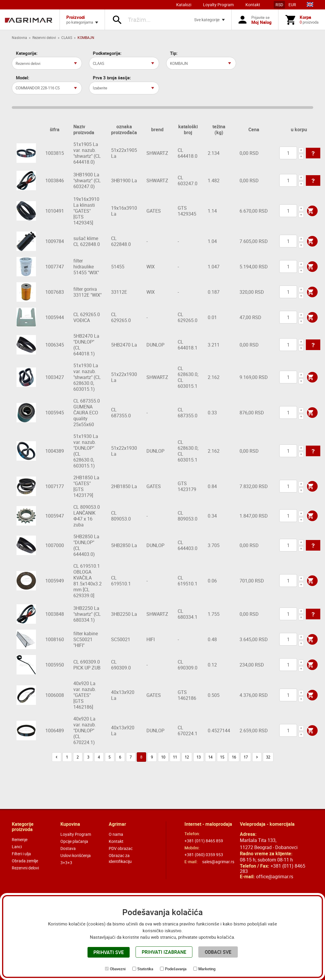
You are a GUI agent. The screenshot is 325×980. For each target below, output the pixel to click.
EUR (292, 5)
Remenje (20, 839)
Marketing (207, 969)
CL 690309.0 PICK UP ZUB (87, 665)
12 (187, 757)
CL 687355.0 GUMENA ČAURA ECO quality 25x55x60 (87, 413)
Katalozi (184, 5)
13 (199, 757)
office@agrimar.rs (275, 876)
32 (268, 757)
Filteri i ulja (21, 854)
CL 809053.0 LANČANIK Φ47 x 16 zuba (87, 516)
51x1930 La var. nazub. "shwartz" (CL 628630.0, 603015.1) (87, 377)
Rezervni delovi (44, 37)
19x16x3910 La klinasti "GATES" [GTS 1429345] (86, 211)
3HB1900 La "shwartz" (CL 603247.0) (87, 180)
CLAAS (67, 37)
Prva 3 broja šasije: (112, 78)
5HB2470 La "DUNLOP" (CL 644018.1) (86, 345)
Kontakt (253, 5)
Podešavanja (176, 969)
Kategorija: (27, 53)
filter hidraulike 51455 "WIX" (86, 267)
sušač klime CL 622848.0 (87, 241)
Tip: (174, 53)
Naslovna (19, 37)
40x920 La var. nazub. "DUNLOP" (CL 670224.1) (85, 731)
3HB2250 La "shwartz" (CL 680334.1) (87, 614)
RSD (279, 5)
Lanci (17, 847)
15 (222, 757)
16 (234, 757)
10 (163, 757)
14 (210, 757)
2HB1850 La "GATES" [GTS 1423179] (86, 486)
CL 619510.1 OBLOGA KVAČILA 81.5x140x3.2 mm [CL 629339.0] (88, 581)
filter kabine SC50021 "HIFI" (86, 639)
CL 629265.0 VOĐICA (87, 317)
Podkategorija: (107, 53)
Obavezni (118, 969)
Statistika (145, 969)
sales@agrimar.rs (218, 862)
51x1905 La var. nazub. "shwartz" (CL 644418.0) (87, 153)
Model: (23, 78)
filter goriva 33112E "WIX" (88, 292)
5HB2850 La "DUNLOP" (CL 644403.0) (86, 545)
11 (175, 757)
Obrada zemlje (25, 861)
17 (246, 757)
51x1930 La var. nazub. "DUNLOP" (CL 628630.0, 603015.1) (86, 451)
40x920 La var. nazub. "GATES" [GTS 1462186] (85, 695)
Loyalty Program (218, 5)
